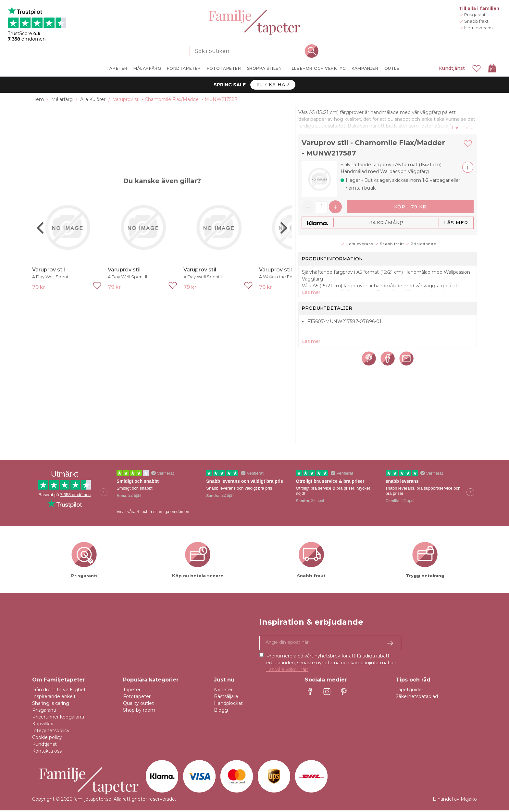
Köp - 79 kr (410, 208)
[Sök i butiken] (251, 51)
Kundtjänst (452, 68)
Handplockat (228, 705)
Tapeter (132, 691)
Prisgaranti (44, 712)
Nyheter (223, 691)
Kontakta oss (47, 753)
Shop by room (139, 712)
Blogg (221, 712)
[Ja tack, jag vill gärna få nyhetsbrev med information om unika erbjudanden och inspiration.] (330, 644)
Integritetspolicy (51, 732)
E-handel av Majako (455, 801)
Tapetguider (410, 691)
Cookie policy (47, 739)
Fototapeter (137, 698)
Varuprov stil (49, 270)
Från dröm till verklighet (59, 691)
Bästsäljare (226, 698)
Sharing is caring (51, 705)
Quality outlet (138, 705)
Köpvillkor (43, 725)
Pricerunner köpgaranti (58, 718)
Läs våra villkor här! (287, 671)
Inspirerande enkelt (54, 698)
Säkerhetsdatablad (417, 698)
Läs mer (456, 224)
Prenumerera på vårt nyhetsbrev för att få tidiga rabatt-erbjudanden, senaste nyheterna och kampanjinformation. (332, 664)
